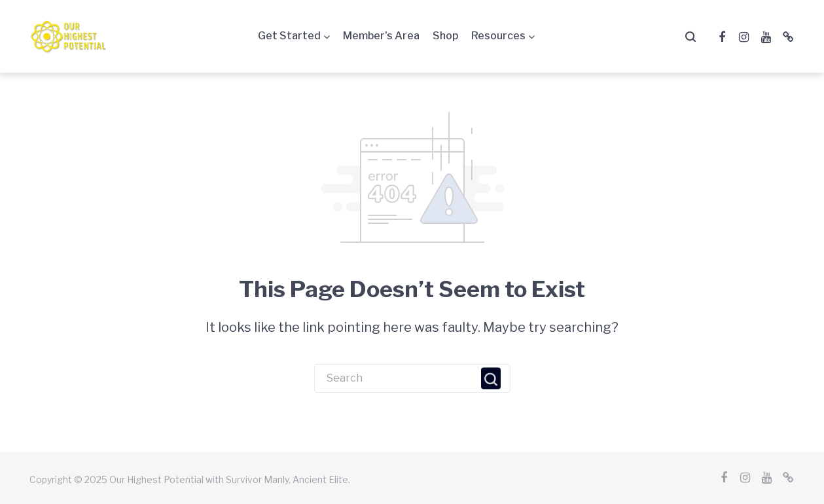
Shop (445, 36)
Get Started (289, 36)
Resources (498, 36)
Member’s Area (381, 36)
